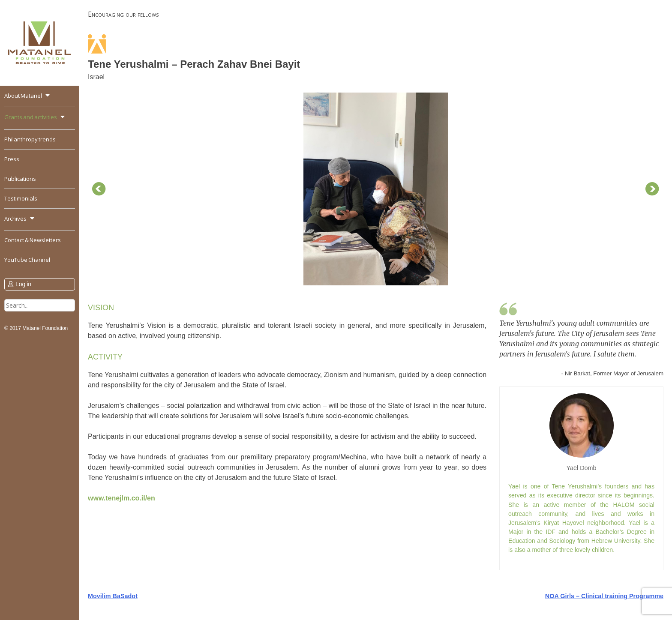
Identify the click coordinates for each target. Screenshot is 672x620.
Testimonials (21, 198)
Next (652, 189)
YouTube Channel (27, 260)
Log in (23, 284)
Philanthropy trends (30, 139)
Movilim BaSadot (113, 596)
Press (12, 159)
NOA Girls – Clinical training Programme (604, 596)
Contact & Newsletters (33, 240)
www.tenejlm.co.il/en (121, 498)
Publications (20, 179)
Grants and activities (31, 117)
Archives (15, 219)
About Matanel (23, 96)
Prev (99, 189)
